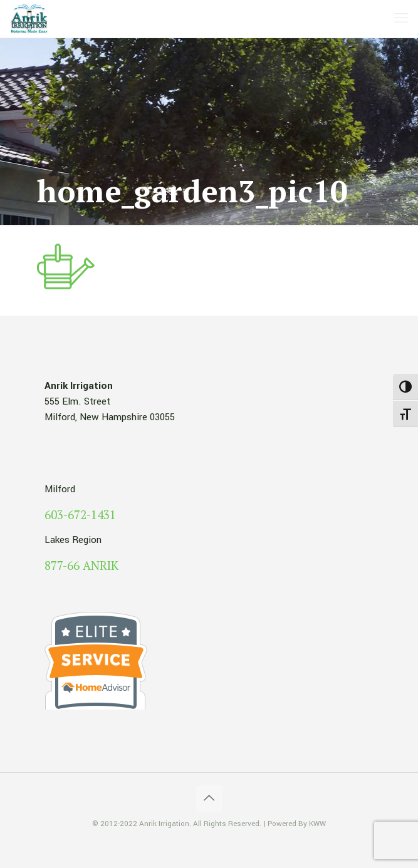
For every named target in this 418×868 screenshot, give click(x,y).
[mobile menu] (401, 19)
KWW (317, 824)
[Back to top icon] (209, 798)
